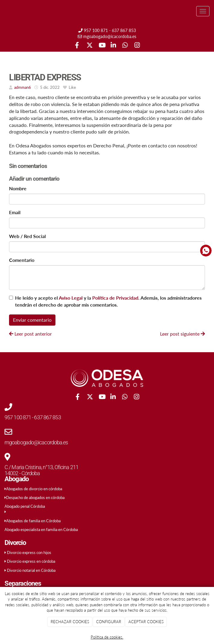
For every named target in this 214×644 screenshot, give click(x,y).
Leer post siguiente (183, 334)
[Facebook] (77, 46)
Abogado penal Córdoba (25, 506)
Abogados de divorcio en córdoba (34, 489)
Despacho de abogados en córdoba (35, 497)
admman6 (23, 87)
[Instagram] (137, 46)
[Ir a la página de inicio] (3, 11)
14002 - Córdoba (22, 473)
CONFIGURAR (109, 622)
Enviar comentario (32, 320)
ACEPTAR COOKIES (146, 622)
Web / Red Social (27, 236)
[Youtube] (101, 46)
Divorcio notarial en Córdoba (31, 570)
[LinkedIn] (113, 46)
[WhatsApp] (125, 46)
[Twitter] (89, 46)
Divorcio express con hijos (29, 552)
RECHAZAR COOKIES (70, 622)
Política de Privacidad (115, 298)
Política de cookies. (107, 637)
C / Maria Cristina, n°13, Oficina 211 (41, 467)
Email (15, 212)
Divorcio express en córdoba (31, 561)
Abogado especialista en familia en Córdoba (41, 530)
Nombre (18, 188)
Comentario (22, 260)
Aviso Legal (71, 298)
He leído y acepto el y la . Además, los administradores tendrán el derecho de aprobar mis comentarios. (108, 301)
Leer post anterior (30, 334)
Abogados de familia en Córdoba (33, 521)
